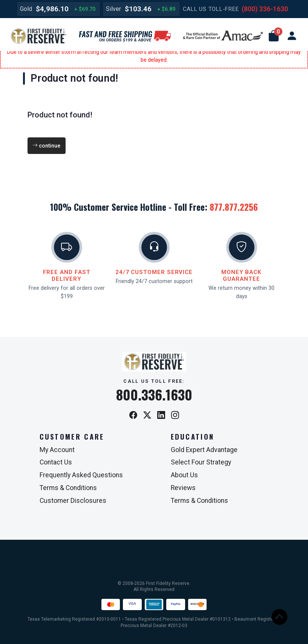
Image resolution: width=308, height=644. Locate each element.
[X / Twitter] (147, 416)
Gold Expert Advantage (204, 450)
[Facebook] (133, 416)
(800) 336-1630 (265, 9)
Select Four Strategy (201, 462)
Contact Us (56, 462)
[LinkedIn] (161, 416)
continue (46, 146)
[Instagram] (175, 416)
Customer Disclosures (73, 501)
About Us (184, 475)
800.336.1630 (154, 394)
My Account (57, 450)
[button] (274, 36)
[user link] (292, 36)
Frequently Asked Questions (81, 475)
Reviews (183, 488)
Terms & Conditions (68, 488)
